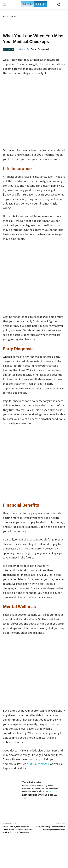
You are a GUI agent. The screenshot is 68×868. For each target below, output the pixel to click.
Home (5, 17)
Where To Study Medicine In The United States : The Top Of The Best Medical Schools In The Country (18, 830)
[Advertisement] (34, 113)
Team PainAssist (40, 49)
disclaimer (53, 791)
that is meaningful (38, 764)
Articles (13, 17)
